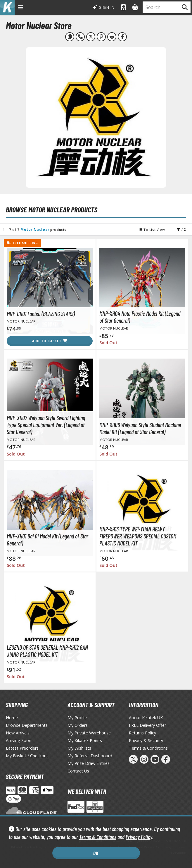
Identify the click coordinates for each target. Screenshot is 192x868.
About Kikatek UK (146, 718)
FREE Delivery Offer (147, 725)
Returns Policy (142, 733)
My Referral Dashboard (90, 756)
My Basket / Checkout (27, 756)
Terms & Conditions (98, 837)
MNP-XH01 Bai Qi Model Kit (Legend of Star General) (47, 540)
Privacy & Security (146, 740)
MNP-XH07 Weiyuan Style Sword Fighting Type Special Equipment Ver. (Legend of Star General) (46, 425)
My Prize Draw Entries (89, 763)
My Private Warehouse (89, 733)
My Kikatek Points (85, 740)
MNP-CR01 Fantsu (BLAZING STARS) (41, 314)
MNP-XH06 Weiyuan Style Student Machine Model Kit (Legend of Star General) (140, 428)
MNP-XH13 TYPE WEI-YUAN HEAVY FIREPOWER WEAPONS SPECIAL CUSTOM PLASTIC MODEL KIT (138, 536)
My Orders (78, 725)
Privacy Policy (139, 837)
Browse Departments (27, 725)
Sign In (104, 7)
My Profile (77, 718)
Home (12, 718)
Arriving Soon (19, 740)
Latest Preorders (22, 748)
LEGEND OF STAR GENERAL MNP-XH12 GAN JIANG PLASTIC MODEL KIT (47, 651)
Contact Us (78, 771)
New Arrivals (18, 733)
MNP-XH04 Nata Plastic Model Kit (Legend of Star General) (140, 317)
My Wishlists (79, 748)
